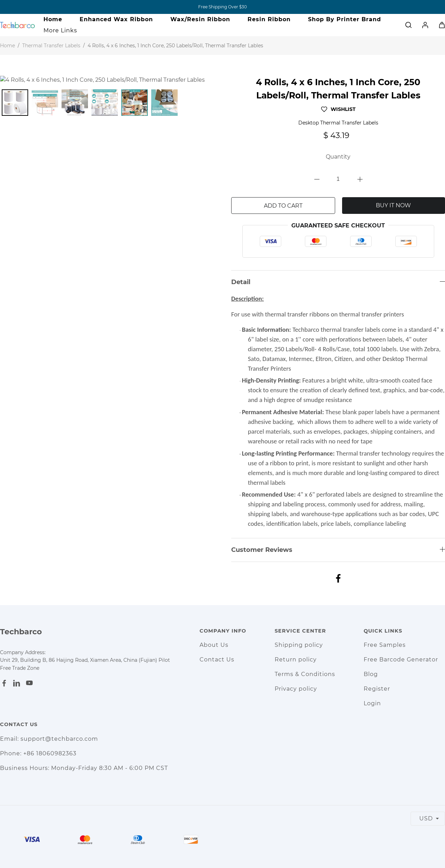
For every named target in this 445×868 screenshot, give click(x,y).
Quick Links (383, 631)
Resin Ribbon (269, 19)
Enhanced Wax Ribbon (116, 19)
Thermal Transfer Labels (51, 46)
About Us (214, 645)
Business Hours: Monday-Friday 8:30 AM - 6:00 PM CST (84, 768)
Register (377, 689)
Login (372, 703)
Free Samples (385, 645)
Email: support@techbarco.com (49, 739)
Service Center (300, 631)
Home (53, 19)
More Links (60, 30)
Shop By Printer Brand (345, 19)
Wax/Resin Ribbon (200, 19)
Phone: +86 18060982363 (38, 753)
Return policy (296, 660)
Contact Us (217, 660)
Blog (371, 674)
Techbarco (21, 632)
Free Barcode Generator (401, 660)
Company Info (223, 631)
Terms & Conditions (305, 674)
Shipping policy (299, 645)
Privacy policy (296, 689)
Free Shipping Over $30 (222, 7)
